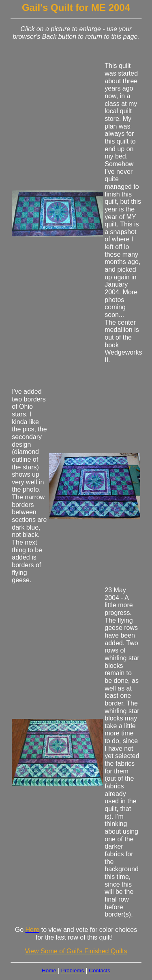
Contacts (100, 970)
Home (49, 970)
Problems (73, 970)
